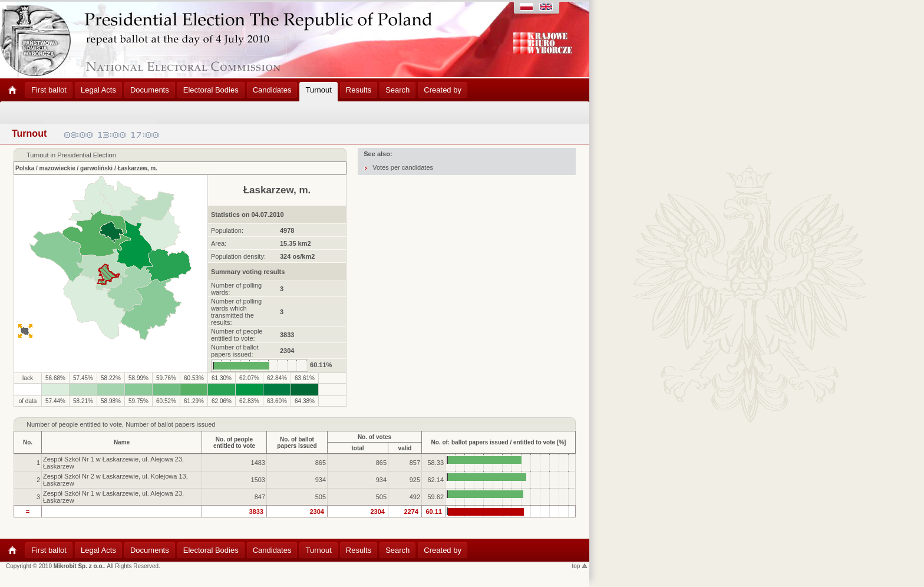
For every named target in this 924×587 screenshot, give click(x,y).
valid (405, 448)
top (580, 566)
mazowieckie (57, 168)
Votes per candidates (403, 167)
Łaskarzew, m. (137, 168)
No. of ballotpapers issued (297, 443)
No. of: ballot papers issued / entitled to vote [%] (499, 442)
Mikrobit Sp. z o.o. (79, 566)
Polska (25, 168)
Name (122, 442)
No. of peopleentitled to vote (234, 443)
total (357, 448)
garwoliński (96, 168)
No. (28, 442)
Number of (42, 424)
